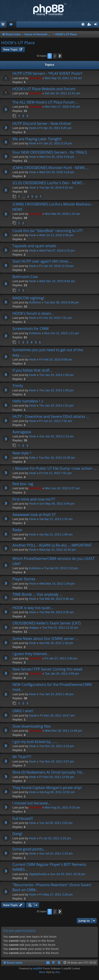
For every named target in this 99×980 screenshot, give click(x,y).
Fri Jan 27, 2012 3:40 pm (61, 658)
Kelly (32, 458)
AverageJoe (22, 432)
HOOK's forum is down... (33, 313)
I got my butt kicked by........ (35, 742)
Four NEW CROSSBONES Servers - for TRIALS (50, 152)
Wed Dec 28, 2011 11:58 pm (63, 731)
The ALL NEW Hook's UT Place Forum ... (45, 102)
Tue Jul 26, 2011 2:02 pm (56, 823)
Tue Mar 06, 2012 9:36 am (57, 612)
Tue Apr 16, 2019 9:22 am (56, 188)
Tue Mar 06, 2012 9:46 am (57, 599)
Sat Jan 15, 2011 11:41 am (62, 93)
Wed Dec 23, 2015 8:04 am (57, 281)
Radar (17, 530)
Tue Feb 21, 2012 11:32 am (60, 628)
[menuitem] (11, 25)
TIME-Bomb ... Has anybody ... (37, 594)
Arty (58, 972)
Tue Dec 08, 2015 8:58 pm (61, 302)
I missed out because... (32, 803)
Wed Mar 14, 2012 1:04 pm (57, 584)
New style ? (22, 453)
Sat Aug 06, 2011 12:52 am (57, 792)
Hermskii (35, 78)
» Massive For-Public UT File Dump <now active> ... (55, 468)
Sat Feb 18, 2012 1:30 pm (56, 643)
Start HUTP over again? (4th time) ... (42, 261)
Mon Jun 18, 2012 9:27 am (62, 488)
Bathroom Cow (25, 277)
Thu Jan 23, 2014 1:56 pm (57, 390)
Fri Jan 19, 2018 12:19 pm (57, 266)
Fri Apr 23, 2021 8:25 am (55, 128)
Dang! (17, 834)
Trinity (18, 386)
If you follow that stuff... (32, 370)
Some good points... (29, 849)
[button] (60, 56)
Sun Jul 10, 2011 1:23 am (56, 853)
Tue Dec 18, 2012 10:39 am (57, 458)
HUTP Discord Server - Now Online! (42, 123)
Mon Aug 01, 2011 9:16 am (62, 807)
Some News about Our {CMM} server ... (45, 639)
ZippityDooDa (38, 874)
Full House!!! (23, 818)
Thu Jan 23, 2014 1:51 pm (57, 405)
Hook (33, 128)
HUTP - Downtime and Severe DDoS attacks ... (51, 416)
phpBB (37, 968)
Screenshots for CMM (31, 329)
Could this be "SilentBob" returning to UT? (48, 231)
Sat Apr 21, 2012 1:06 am (56, 534)
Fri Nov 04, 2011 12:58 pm (57, 777)
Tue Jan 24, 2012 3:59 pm (62, 674)
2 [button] (55, 56)
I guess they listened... (31, 654)
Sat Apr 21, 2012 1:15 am (56, 519)
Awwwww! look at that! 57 (34, 515)
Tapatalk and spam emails (34, 246)
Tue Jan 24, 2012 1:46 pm (56, 694)
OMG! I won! (23, 711)
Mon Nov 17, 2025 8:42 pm (62, 107)
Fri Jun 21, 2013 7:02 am (56, 421)
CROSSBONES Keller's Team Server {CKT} (47, 623)
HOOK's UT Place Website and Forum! (44, 89)
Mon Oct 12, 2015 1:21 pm (61, 333)
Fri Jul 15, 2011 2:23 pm (55, 838)
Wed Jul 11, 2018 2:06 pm (57, 235)
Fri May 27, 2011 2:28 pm (56, 894)
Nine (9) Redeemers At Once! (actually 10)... (48, 772)
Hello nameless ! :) (28, 401)
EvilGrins (35, 302)
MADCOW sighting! (28, 298)
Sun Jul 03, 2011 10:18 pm (68, 874)
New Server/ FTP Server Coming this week (47, 669)
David (33, 715)
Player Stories (24, 579)
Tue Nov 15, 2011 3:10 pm (57, 746)
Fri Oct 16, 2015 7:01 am (56, 318)
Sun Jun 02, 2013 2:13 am (57, 436)
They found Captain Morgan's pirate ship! (47, 788)
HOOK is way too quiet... (33, 608)
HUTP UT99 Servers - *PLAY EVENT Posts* (47, 73)
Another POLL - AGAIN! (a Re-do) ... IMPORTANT (52, 545)
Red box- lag (23, 484)
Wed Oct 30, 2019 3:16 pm (57, 172)
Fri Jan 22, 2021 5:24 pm (56, 143)
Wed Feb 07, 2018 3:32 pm (57, 250)
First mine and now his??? (34, 499)
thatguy (34, 628)
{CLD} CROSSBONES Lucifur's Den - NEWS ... (49, 183)
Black (42, 972)
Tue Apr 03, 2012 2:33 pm (61, 568)
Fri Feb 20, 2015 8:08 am (56, 359)
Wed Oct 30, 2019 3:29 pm (57, 157)
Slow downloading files (32, 726)
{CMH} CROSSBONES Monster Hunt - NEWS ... (51, 168)
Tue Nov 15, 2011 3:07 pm (57, 761)
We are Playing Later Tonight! (37, 139)
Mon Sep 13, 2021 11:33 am (63, 78)
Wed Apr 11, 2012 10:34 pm (58, 550)
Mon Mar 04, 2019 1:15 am (62, 214)
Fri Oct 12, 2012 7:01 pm (56, 473)
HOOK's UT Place (18, 43)
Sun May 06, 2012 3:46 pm (57, 504)
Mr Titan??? (22, 757)
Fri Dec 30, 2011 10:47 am (57, 715)
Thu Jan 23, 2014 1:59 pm (57, 375)
